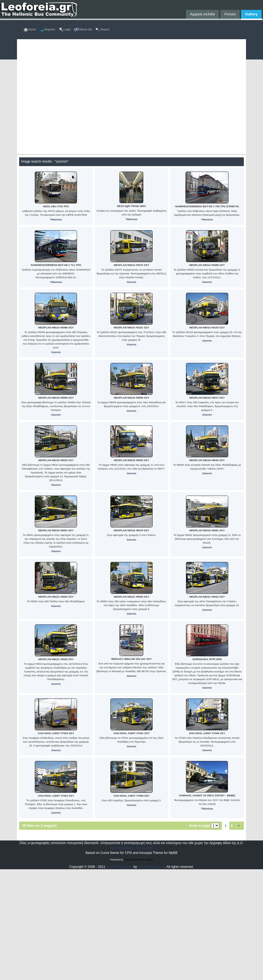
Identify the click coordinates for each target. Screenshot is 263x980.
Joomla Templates (120, 867)
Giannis (131, 282)
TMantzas (56, 219)
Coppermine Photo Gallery (138, 860)
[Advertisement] (67, 96)
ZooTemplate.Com (151, 867)
